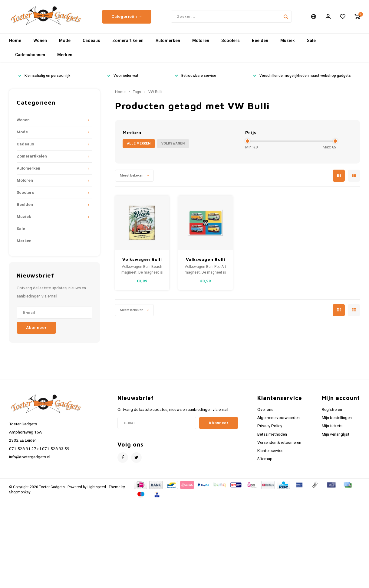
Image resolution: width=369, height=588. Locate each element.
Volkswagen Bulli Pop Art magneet (205, 260)
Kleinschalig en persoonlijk (44, 76)
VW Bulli (155, 92)
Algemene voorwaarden (278, 418)
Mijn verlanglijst (336, 434)
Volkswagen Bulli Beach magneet (142, 260)
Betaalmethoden (272, 434)
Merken (65, 55)
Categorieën (127, 17)
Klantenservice (270, 451)
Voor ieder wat (123, 76)
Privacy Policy (270, 426)
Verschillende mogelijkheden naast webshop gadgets (302, 76)
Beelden (260, 41)
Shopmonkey (20, 492)
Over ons (265, 410)
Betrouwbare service (196, 76)
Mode (65, 41)
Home (15, 41)
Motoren (201, 41)
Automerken (168, 41)
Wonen (40, 41)
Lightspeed (97, 487)
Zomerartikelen (128, 41)
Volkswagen (173, 143)
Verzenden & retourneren (279, 443)
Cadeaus (91, 41)
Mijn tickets (332, 426)
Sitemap (265, 459)
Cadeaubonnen (30, 55)
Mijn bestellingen (337, 418)
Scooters (231, 41)
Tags (137, 92)
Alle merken (139, 143)
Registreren (332, 410)
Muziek (288, 41)
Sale (311, 41)
